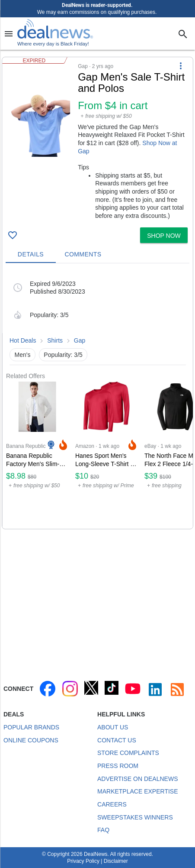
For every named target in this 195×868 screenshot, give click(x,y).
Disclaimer (116, 861)
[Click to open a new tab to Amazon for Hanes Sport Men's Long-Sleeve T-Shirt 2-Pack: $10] (106, 454)
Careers (112, 804)
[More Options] (181, 66)
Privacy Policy (83, 861)
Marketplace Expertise (137, 791)
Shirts (55, 340)
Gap (80, 340)
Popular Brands (31, 727)
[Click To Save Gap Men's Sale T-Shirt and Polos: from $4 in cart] (13, 235)
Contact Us (117, 740)
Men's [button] (23, 355)
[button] (97, 141)
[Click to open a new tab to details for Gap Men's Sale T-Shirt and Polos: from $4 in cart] (40, 126)
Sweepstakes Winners (135, 817)
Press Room (118, 766)
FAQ (103, 830)
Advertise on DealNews (137, 779)
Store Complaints (128, 753)
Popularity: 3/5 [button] (63, 355)
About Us (113, 727)
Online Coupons (31, 740)
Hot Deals (23, 340)
